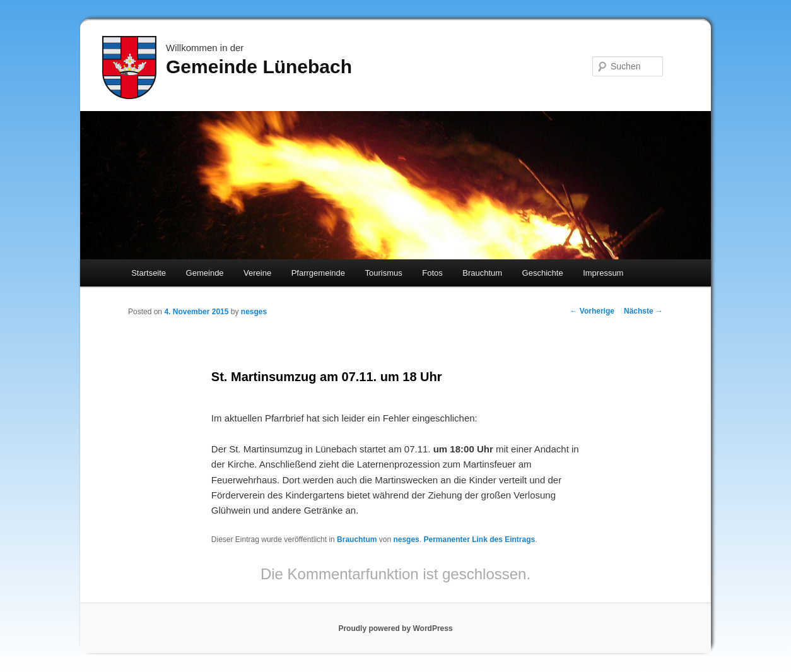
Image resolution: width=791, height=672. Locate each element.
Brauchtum (482, 273)
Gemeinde (205, 273)
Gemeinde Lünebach (259, 67)
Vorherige (592, 311)
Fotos (432, 273)
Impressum (603, 273)
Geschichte (543, 273)
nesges (254, 312)
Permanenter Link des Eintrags (479, 539)
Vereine (257, 273)
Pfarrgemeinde (318, 273)
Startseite (149, 273)
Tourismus (383, 273)
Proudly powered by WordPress (395, 628)
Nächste (643, 311)
